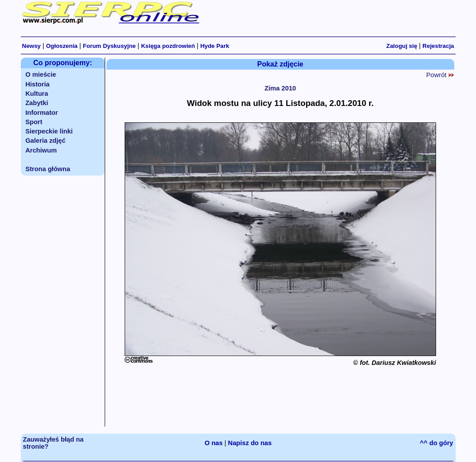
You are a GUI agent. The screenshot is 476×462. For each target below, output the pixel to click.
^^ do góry (437, 443)
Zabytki (37, 103)
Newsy (31, 46)
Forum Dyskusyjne (109, 46)
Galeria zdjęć (45, 141)
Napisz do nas (250, 443)
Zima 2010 (280, 88)
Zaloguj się (402, 46)
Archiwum (41, 150)
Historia (37, 84)
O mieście (41, 74)
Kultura (37, 94)
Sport (34, 122)
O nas (214, 443)
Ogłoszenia (62, 46)
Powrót (440, 75)
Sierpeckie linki (49, 131)
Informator (41, 113)
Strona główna (48, 169)
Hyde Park (214, 46)
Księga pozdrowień (168, 46)
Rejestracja (438, 46)
